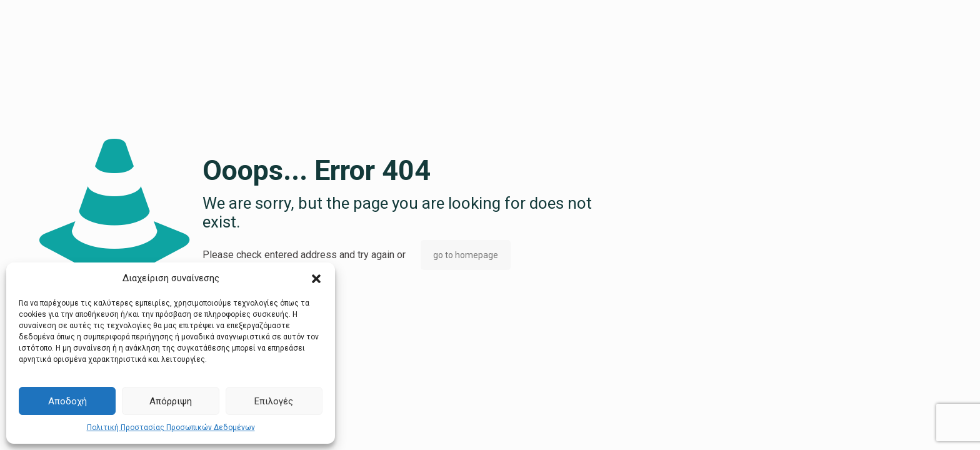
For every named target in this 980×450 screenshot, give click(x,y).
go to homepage (466, 255)
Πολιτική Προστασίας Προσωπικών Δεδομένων (171, 427)
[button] (316, 279)
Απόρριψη (171, 401)
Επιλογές (274, 401)
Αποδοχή (67, 401)
